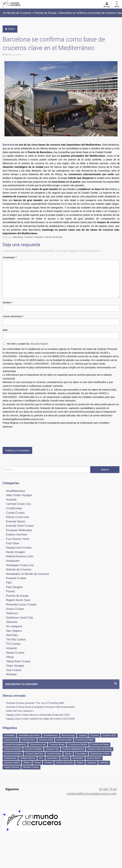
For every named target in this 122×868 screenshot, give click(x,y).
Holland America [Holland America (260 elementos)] (28, 758)
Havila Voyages (15, 552)
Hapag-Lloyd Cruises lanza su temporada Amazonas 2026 (38, 715)
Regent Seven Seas (18, 600)
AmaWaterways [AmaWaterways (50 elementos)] (51, 735)
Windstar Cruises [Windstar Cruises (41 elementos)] (31, 767)
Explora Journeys (17, 534)
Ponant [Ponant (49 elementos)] (37, 763)
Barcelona (9, 145)
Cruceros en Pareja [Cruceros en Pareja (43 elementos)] (100, 744)
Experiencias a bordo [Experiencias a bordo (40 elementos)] (100, 754)
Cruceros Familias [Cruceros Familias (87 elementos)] (13, 749)
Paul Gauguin (14, 587)
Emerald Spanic (16, 521)
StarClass (12, 635)
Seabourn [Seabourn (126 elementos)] (92, 763)
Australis (11, 500)
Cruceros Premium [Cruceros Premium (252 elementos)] (13, 754)
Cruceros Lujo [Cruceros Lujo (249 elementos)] (52, 749)
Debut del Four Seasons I (20, 711)
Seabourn (12, 613)
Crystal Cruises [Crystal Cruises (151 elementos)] (54, 754)
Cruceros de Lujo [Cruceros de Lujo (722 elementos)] (38, 744)
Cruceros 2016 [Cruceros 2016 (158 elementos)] (11, 740)
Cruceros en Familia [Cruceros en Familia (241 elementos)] (78, 744)
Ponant (10, 591)
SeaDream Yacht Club (20, 618)
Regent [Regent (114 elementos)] (80, 763)
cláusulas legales (39, 344)
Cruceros (29, 237)
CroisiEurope (14, 508)
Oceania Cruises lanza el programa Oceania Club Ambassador (40, 707)
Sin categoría (14, 626)
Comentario (10, 257)
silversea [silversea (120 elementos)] (104, 763)
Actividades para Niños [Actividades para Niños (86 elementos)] (29, 735)
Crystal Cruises (15, 513)
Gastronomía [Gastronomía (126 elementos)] (10, 758)
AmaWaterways (16, 491)
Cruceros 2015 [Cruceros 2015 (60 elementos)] (109, 735)
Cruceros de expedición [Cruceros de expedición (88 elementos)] (15, 744)
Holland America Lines (20, 556)
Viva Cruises (14, 670)
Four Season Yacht (18, 539)
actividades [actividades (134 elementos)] (9, 735)
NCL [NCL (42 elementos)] (41, 758)
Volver (10, 29)
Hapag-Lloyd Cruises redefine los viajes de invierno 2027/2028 (40, 719)
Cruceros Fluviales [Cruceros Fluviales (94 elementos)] (33, 749)
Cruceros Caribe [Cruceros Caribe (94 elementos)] (64, 740)
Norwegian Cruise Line (20, 565)
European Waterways (19, 530)
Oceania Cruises (16, 578)
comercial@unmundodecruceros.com (92, 794)
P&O (9, 583)
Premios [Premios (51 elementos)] (48, 763)
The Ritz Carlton (16, 640)
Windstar (11, 674)
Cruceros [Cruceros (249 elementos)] (94, 735)
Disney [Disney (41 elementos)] (68, 754)
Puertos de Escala (53, 237)
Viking (10, 657)
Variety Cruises (15, 653)
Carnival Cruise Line (18, 504)
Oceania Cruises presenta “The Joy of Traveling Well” (35, 703)
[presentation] (29, 437)
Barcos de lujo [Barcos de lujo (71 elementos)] (68, 735)
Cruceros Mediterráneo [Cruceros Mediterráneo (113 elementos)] (73, 749)
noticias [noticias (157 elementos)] (65, 758)
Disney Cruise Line (17, 517)
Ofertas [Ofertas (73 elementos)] (27, 763)
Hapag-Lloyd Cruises (19, 548)
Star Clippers (14, 631)
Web (5, 330)
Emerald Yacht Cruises (20, 526)
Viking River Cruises (18, 661)
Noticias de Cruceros (19, 569)
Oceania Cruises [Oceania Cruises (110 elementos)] (12, 763)
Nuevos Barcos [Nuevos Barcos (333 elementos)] (94, 758)
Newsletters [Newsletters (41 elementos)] (53, 758)
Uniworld (11, 648)
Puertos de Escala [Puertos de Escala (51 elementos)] (64, 763)
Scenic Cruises (15, 609)
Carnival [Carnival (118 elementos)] (82, 735)
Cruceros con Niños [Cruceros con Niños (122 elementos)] (85, 740)
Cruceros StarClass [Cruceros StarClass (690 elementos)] (34, 754)
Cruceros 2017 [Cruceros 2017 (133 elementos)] (29, 740)
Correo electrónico (13, 316)
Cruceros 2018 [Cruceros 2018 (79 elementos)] (46, 740)
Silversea (12, 622)
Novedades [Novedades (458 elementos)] (78, 758)
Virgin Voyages (15, 666)
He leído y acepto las (28, 344)
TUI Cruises (13, 644)
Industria (39, 237)
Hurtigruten (13, 561)
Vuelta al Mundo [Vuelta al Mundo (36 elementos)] (12, 767)
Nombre (8, 303)
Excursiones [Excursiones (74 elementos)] (81, 754)
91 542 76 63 (108, 789)
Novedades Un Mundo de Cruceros (28, 574)
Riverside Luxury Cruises (21, 604)
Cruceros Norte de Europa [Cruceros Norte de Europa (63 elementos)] (99, 749)
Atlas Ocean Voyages (19, 495)
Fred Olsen (13, 543)
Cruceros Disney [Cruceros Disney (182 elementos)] (57, 744)
